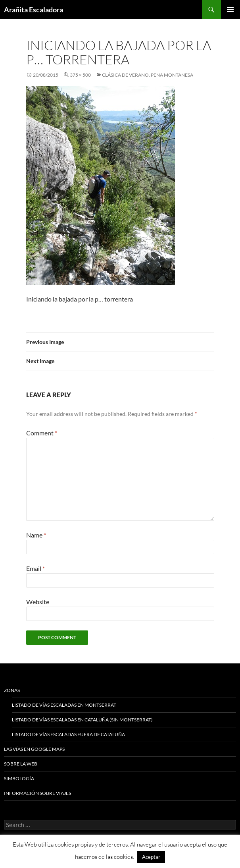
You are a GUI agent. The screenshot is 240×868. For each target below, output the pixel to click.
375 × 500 (80, 75)
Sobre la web (21, 764)
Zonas (12, 690)
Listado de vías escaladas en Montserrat (64, 705)
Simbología (19, 778)
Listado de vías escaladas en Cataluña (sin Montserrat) (82, 720)
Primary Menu (230, 10)
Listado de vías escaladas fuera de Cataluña (68, 734)
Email (36, 568)
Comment (42, 433)
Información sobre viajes (37, 793)
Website (38, 602)
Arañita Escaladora (34, 10)
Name (36, 535)
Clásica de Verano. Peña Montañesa (148, 75)
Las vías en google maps (34, 749)
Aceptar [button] (151, 857)
